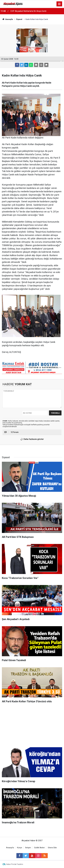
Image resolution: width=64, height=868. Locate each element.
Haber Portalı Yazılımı (15, 864)
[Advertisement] (32, 726)
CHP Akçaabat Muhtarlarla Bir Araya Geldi (28, 11)
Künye (20, 848)
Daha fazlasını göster (32, 439)
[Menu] (59, 4)
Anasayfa (10, 848)
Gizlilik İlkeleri (39, 848)
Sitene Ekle (52, 848)
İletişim (28, 848)
